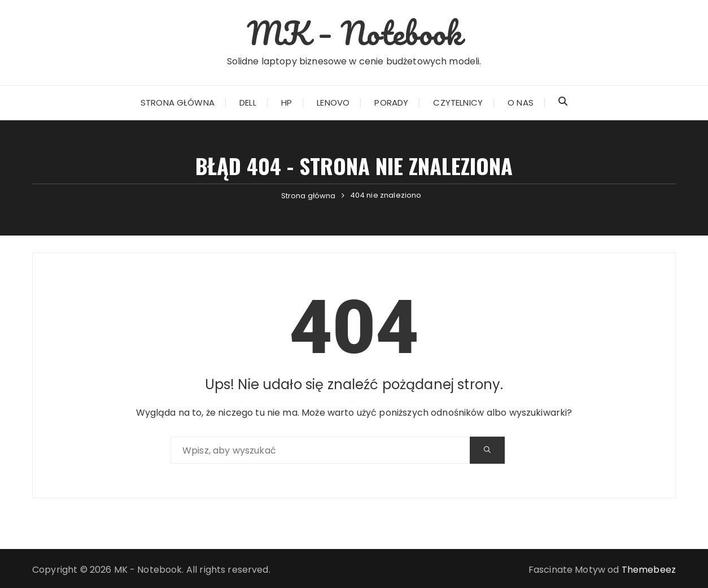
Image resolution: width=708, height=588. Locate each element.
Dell (248, 103)
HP (287, 103)
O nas (521, 103)
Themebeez (649, 570)
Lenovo (333, 103)
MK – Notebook (354, 33)
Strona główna (178, 103)
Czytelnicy (458, 103)
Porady (391, 103)
